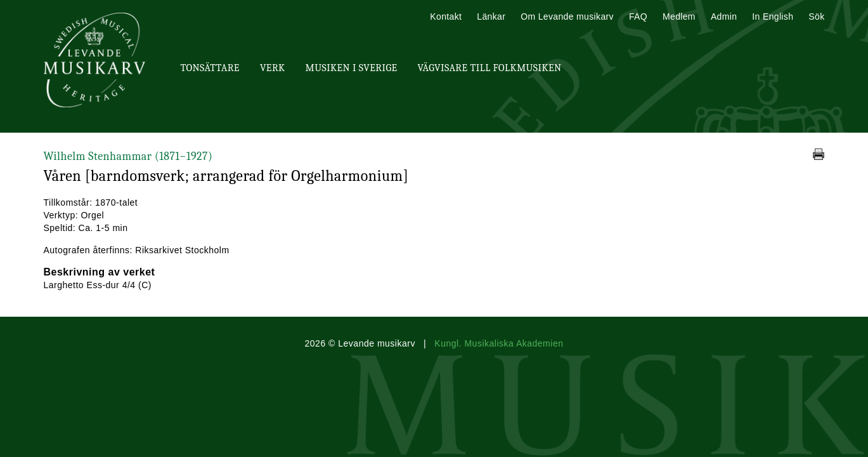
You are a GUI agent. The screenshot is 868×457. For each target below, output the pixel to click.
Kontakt (446, 17)
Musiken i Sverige (352, 68)
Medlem (679, 17)
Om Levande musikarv (567, 17)
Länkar (491, 17)
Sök (816, 17)
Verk (273, 68)
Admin (724, 17)
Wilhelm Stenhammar (128, 156)
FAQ (638, 17)
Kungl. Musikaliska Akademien (499, 343)
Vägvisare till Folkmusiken (489, 68)
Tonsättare (210, 68)
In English (773, 17)
